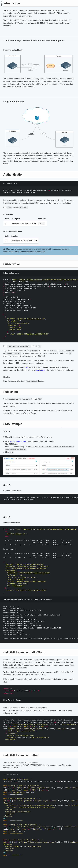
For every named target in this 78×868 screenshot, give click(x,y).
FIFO (27, 367)
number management (18, 441)
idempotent (40, 370)
